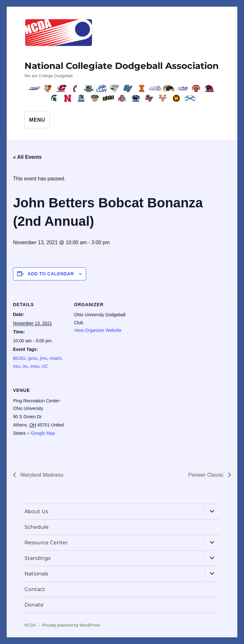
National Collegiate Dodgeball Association (122, 66)
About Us (36, 511)
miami (55, 358)
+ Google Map (41, 433)
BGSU (19, 358)
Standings (37, 558)
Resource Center (46, 543)
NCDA (30, 625)
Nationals (36, 574)
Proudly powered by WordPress (71, 625)
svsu (35, 366)
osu (17, 366)
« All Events (27, 157)
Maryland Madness (41, 475)
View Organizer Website (98, 330)
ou (25, 366)
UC (45, 366)
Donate (34, 605)
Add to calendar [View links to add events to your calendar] (51, 274)
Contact (35, 589)
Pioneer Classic (207, 475)
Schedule (37, 527)
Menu (37, 120)
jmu (44, 358)
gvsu (33, 358)
